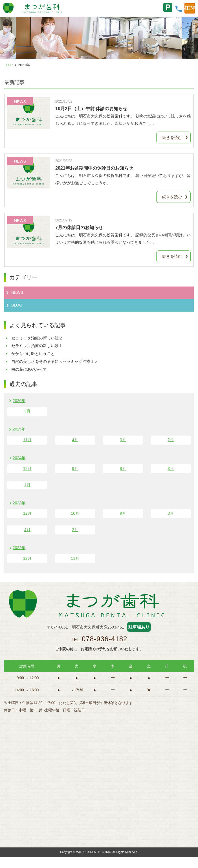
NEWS (17, 292)
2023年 (19, 503)
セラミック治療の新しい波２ (37, 338)
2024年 (19, 458)
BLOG (17, 305)
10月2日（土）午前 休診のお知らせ (91, 109)
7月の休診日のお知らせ (79, 227)
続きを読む (172, 137)
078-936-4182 (104, 639)
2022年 (19, 548)
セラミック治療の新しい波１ (37, 346)
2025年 (19, 429)
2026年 (19, 401)
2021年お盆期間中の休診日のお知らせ (94, 168)
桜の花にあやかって (29, 369)
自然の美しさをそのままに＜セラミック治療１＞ (55, 361)
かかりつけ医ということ (33, 354)
